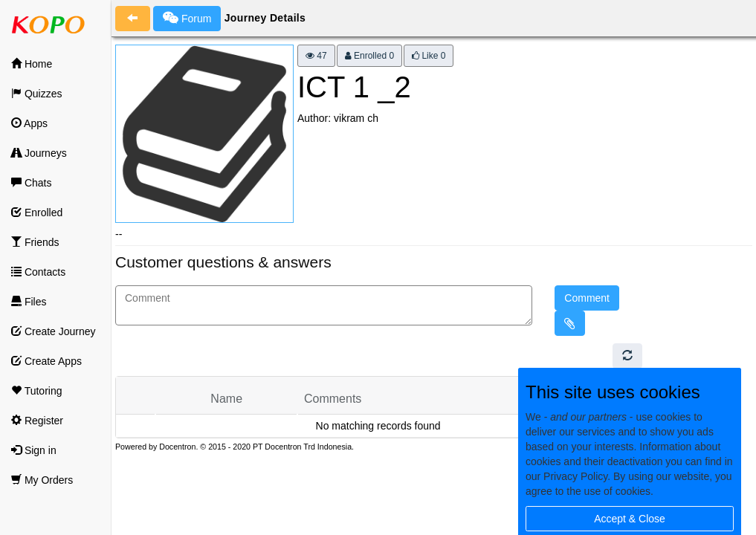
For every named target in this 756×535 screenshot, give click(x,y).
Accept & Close (630, 519)
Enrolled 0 (369, 56)
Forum (187, 18)
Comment (587, 298)
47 (316, 56)
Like (429, 56)
